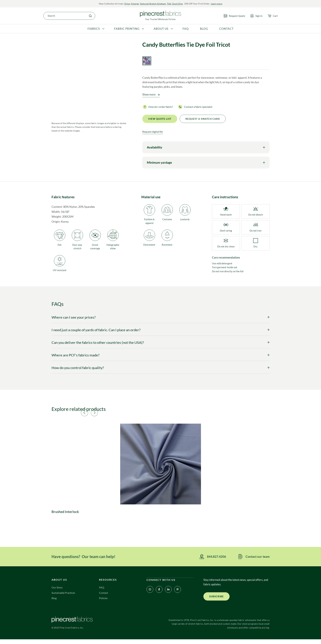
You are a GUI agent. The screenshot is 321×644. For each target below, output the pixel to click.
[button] (125, 413)
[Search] (90, 16)
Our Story (57, 592)
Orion (127, 4)
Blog (54, 602)
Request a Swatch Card (203, 119)
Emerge (135, 4)
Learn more (217, 4)
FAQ (102, 592)
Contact (104, 597)
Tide (169, 4)
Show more (149, 95)
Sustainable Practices (64, 597)
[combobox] (65, 16)
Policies (103, 602)
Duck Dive (177, 4)
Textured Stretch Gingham (153, 4)
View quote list (160, 119)
